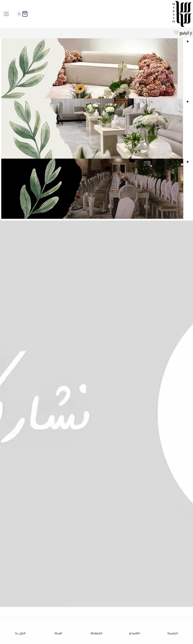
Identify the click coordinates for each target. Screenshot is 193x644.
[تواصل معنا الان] (96, 414)
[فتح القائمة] (6, 14)
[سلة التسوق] (21, 14)
